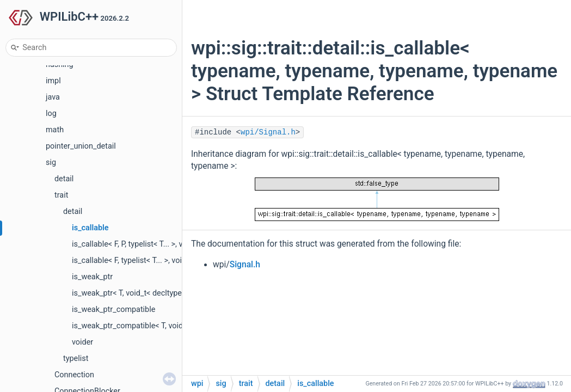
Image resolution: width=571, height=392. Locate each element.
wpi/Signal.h (268, 132)
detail (64, 179)
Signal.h (245, 265)
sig (51, 163)
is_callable (90, 228)
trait (61, 195)
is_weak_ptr (92, 277)
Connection (74, 375)
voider (82, 342)
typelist (76, 359)
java (53, 97)
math (55, 130)
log (51, 114)
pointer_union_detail (81, 146)
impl (53, 81)
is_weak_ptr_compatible (113, 310)
